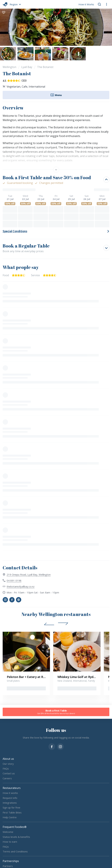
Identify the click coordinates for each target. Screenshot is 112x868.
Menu (56, 95)
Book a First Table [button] (56, 712)
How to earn (10, 842)
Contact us (9, 773)
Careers (7, 778)
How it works (10, 793)
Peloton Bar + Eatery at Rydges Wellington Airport (43, 677)
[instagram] (60, 746)
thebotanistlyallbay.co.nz (21, 586)
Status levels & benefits (16, 837)
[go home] (5, 4)
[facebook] (52, 746)
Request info (10, 798)
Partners (8, 866)
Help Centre (10, 817)
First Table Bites (12, 812)
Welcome (8, 832)
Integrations (10, 803)
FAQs (6, 769)
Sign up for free (11, 807)
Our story (8, 764)
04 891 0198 (14, 580)
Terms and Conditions (15, 851)
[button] (15, 4)
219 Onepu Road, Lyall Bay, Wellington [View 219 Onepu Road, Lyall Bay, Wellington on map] (29, 575)
